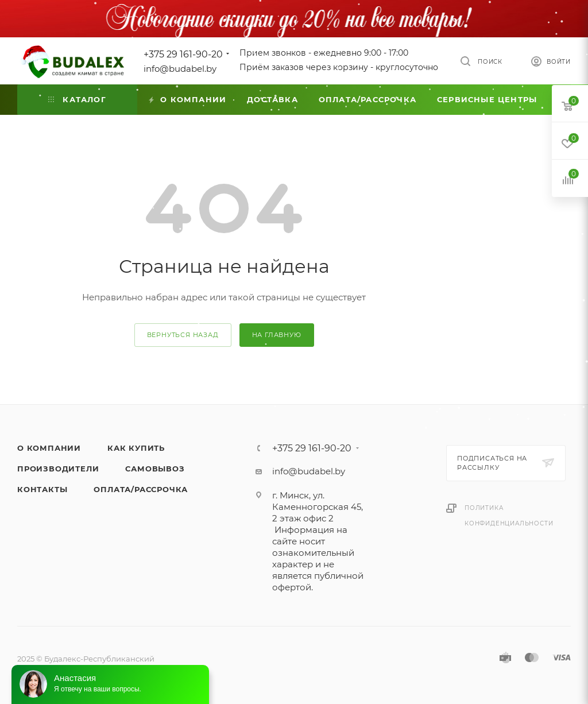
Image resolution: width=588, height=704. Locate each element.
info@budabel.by (180, 69)
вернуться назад (183, 335)
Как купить (136, 448)
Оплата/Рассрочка (141, 489)
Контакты (42, 489)
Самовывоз (155, 469)
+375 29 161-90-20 (183, 54)
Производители (58, 469)
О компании (49, 448)
